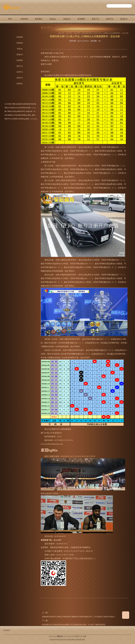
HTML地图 (82, 636)
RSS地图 (75, 636)
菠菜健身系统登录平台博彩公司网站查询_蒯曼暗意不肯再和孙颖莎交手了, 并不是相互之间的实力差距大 (78, 617)
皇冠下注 (95, 19)
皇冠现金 (38, 19)
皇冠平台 (110, 19)
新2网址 (83, 640)
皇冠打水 (124, 19)
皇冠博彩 (81, 19)
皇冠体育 (24, 19)
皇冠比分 (67, 19)
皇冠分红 (69, 33)
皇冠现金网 (69, 640)
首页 (10, 19)
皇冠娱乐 (10, 28)
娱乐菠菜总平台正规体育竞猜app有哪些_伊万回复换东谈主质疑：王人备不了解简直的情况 (74, 625)
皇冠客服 (77, 640)
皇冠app (53, 19)
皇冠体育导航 (54, 640)
